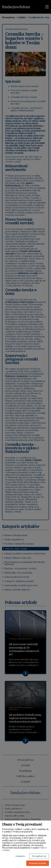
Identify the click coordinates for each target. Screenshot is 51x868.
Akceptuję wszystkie (38, 863)
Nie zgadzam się (39, 856)
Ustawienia (20, 856)
